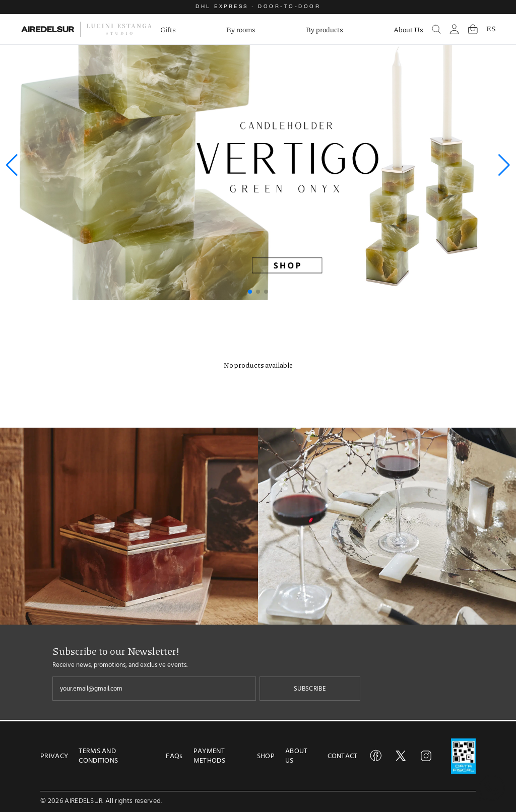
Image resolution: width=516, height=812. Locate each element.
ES (491, 28)
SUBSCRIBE (310, 689)
